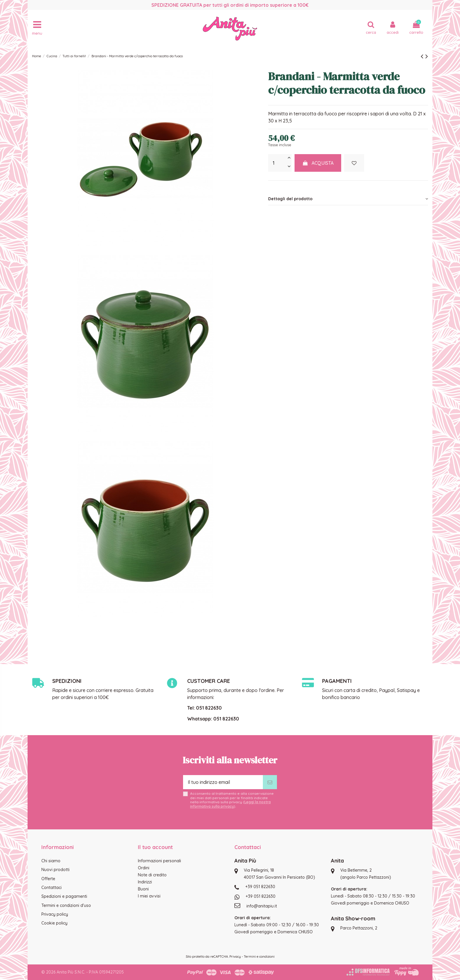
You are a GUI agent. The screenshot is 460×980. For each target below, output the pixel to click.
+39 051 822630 (260, 887)
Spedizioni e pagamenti (64, 896)
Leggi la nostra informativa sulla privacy (230, 804)
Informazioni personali (159, 861)
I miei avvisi (149, 896)
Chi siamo (51, 861)
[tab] (348, 199)
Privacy (235, 957)
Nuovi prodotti (55, 870)
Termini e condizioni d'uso (66, 905)
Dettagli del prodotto (348, 199)
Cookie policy (54, 923)
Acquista (318, 163)
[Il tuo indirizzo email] (223, 782)
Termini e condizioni (259, 957)
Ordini (144, 868)
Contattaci (51, 888)
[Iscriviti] (270, 782)
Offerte (48, 879)
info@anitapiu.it (262, 906)
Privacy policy (55, 914)
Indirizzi (145, 882)
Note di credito (152, 875)
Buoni (143, 889)
